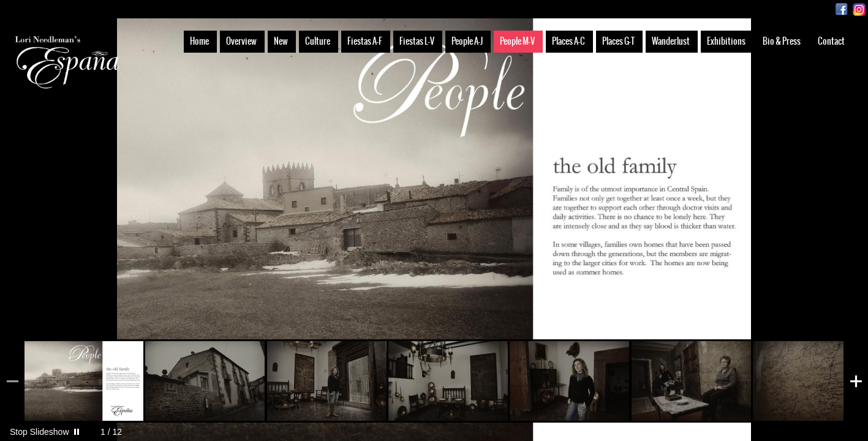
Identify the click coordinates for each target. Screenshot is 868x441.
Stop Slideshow (40, 432)
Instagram (859, 9)
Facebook (841, 9)
